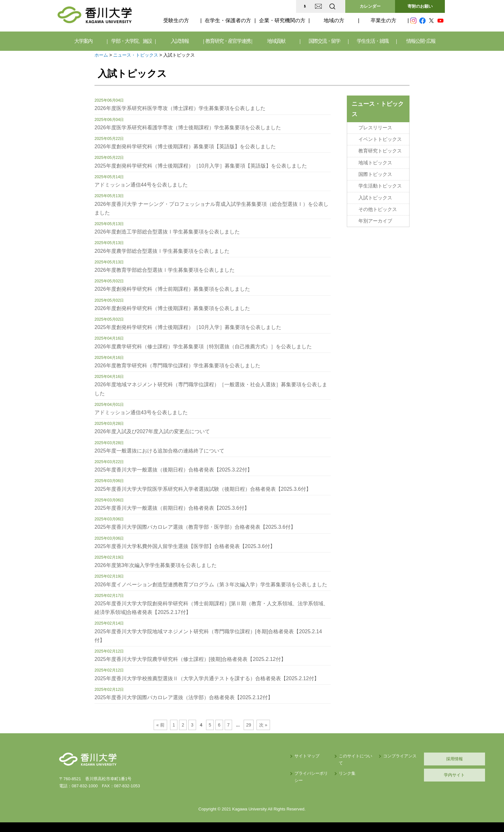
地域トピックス (375, 163)
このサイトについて (301, 756)
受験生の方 (176, 20)
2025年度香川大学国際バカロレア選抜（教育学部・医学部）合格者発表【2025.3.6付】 (195, 527)
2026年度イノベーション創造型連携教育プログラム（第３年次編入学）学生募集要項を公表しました (211, 585)
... (238, 725)
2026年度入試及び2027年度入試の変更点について (152, 431)
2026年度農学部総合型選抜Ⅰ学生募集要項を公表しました (162, 251)
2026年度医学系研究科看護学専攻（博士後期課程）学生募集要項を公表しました (188, 128)
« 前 (160, 725)
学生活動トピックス (380, 186)
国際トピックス (375, 174)
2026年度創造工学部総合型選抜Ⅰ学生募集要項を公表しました (167, 232)
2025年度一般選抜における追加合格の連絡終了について (159, 451)
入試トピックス (375, 198)
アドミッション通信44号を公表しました (141, 185)
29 (249, 725)
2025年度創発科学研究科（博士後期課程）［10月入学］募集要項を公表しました (188, 327)
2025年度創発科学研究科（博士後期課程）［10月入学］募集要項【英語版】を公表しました (201, 166)
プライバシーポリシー (251, 766)
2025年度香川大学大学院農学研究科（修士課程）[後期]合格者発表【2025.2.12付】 (190, 659)
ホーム (101, 55)
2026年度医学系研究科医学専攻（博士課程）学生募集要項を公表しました (180, 108)
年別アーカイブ (375, 221)
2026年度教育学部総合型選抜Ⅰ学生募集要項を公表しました (165, 270)
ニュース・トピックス (136, 55)
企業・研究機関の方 (282, 20)
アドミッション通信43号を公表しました (141, 412)
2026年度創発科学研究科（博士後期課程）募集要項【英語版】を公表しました (185, 146)
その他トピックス (378, 209)
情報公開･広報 (421, 41)
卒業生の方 (383, 20)
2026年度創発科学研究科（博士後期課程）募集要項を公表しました (172, 308)
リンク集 (291, 766)
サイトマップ (243, 756)
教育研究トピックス (380, 151)
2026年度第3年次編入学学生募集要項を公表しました (156, 565)
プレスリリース (375, 128)
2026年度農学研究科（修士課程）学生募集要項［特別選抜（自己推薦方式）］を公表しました (203, 347)
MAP (256, 6)
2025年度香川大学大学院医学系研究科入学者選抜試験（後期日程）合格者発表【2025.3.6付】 (203, 489)
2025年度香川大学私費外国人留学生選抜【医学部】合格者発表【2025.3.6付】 (185, 546)
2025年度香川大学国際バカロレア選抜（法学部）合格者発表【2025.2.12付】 (184, 697)
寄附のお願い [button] (420, 6)
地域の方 (334, 20)
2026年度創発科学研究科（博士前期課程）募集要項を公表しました (172, 289)
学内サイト (414, 775)
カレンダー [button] (370, 6)
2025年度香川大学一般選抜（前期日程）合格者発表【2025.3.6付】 (172, 508)
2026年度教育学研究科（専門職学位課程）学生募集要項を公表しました (177, 366)
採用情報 (414, 759)
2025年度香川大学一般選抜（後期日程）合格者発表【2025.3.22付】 (173, 470)
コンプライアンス (352, 756)
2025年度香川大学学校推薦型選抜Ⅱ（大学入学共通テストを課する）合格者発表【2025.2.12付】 (207, 678)
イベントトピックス (380, 139)
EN (307, 6)
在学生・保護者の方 (228, 20)
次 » (263, 725)
